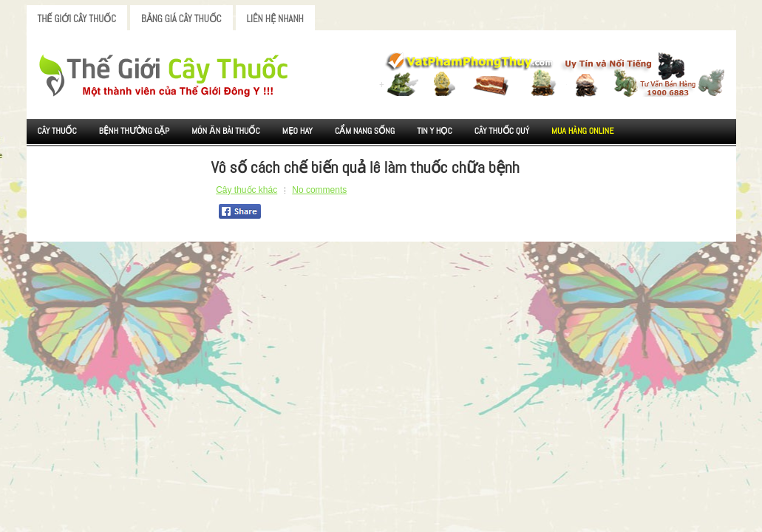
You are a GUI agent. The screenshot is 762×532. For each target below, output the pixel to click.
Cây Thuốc (57, 131)
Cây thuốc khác (246, 190)
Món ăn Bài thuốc (226, 131)
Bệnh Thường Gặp (135, 131)
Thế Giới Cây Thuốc (77, 19)
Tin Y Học (435, 131)
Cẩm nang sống (365, 131)
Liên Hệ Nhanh (275, 19)
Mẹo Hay (297, 131)
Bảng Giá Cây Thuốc (181, 19)
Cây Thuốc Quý (502, 131)
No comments (319, 190)
